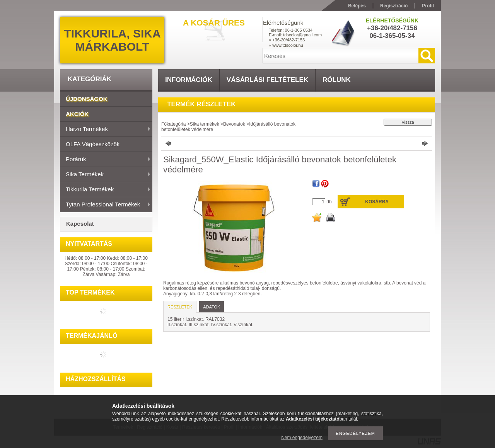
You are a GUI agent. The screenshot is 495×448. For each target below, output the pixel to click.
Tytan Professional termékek (105, 205)
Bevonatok (234, 124)
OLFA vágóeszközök (93, 144)
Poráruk (105, 160)
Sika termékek (105, 175)
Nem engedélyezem (302, 438)
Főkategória (173, 124)
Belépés (357, 6)
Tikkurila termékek (105, 190)
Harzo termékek (105, 129)
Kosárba (377, 202)
